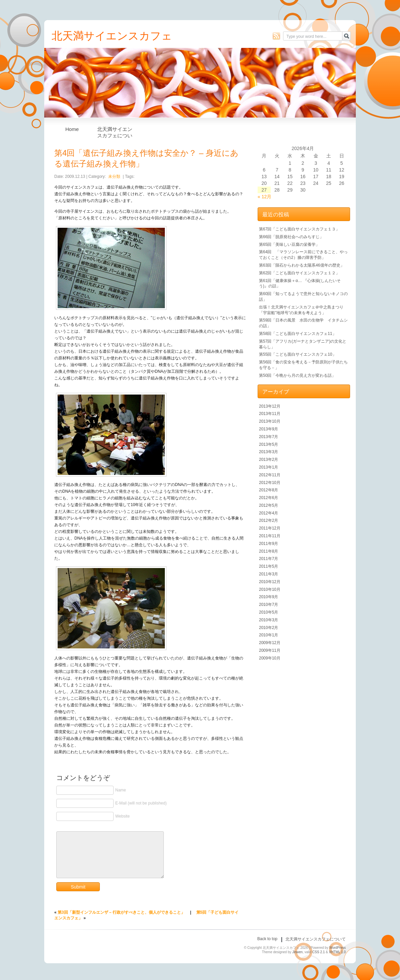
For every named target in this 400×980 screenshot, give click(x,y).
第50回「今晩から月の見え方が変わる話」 (297, 375)
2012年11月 (270, 475)
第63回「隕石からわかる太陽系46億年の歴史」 (302, 265)
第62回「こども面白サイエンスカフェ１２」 (299, 273)
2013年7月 (269, 437)
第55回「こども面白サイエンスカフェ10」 (298, 354)
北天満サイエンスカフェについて (115, 131)
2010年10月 (270, 589)
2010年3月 (269, 620)
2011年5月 (269, 566)
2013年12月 (270, 406)
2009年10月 (270, 658)
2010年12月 (270, 582)
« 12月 (264, 197)
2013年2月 (269, 460)
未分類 (114, 177)
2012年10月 (270, 483)
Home (72, 129)
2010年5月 (269, 612)
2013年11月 (270, 414)
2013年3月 (269, 452)
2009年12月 (270, 643)
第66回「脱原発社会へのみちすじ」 (291, 237)
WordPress (338, 948)
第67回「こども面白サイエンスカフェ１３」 (299, 229)
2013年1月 (269, 467)
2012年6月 (269, 498)
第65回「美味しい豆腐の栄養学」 (289, 244)
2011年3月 (269, 574)
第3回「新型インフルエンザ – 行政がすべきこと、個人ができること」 (121, 912)
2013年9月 (269, 429)
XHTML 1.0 (337, 952)
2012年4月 (269, 513)
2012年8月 (269, 490)
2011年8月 (269, 551)
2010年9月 (269, 597)
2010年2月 (269, 628)
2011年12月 (270, 528)
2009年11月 (270, 650)
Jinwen (297, 952)
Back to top (267, 939)
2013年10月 (270, 421)
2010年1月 (269, 635)
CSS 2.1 (318, 952)
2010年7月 (269, 605)
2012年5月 (269, 505)
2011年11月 (270, 536)
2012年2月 (269, 520)
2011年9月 (269, 544)
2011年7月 (269, 559)
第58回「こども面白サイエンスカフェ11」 (298, 334)
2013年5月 (269, 444)
